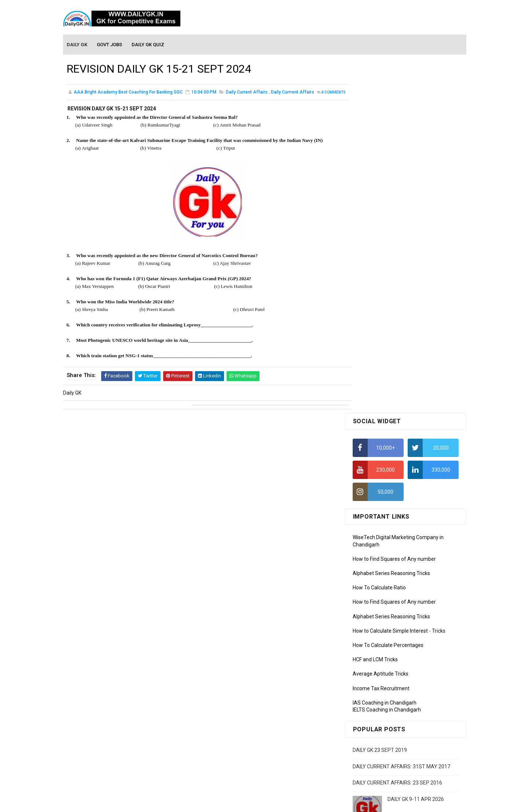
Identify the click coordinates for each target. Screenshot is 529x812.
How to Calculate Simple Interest (390, 280)
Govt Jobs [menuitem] (110, 45)
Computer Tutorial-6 (376, 681)
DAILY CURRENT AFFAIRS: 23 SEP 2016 (397, 432)
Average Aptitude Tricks (381, 323)
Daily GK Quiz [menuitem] (148, 45)
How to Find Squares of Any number (394, 208)
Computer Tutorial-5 (376, 671)
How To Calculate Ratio (379, 237)
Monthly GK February (376, 575)
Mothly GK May (370, 543)
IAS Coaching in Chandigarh (385, 352)
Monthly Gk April (371, 553)
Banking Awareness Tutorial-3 (387, 746)
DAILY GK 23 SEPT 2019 (380, 399)
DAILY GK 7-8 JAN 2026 (414, 478)
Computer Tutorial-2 (376, 639)
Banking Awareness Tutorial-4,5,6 (392, 757)
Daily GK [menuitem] (77, 45)
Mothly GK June (371, 533)
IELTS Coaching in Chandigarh (387, 359)
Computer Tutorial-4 (376, 661)
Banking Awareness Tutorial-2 (387, 736)
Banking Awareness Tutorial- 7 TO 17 (396, 767)
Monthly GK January (376, 585)
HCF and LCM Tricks (375, 308)
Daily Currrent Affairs (293, 93)
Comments (85, 101)
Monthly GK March (374, 564)
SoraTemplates (249, 803)
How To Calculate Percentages (388, 294)
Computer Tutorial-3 (376, 650)
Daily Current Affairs (247, 93)
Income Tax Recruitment (381, 337)
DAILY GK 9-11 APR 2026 (416, 448)
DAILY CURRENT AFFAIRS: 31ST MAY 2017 (401, 415)
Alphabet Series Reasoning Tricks (391, 222)
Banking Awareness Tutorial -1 (388, 725)
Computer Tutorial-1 (376, 629)
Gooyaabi (314, 803)
